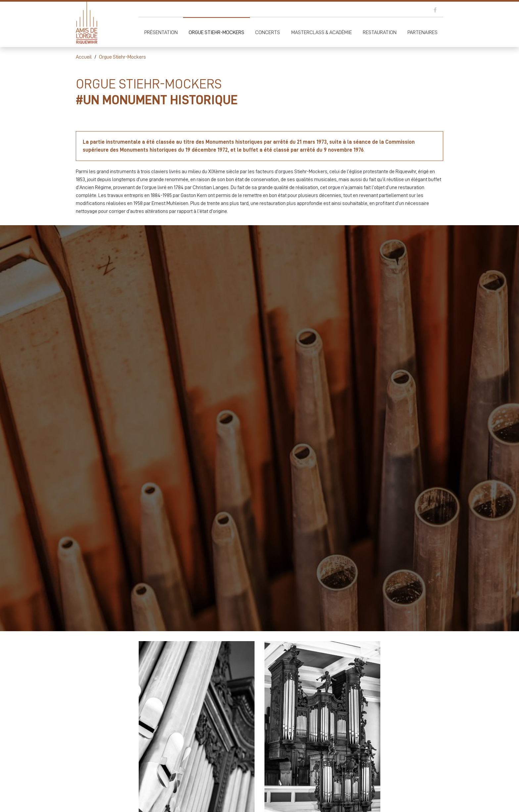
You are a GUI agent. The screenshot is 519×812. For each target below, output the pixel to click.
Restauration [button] (380, 32)
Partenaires (423, 32)
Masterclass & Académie (322, 32)
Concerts (268, 32)
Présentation (161, 32)
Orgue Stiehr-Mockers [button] (216, 32)
